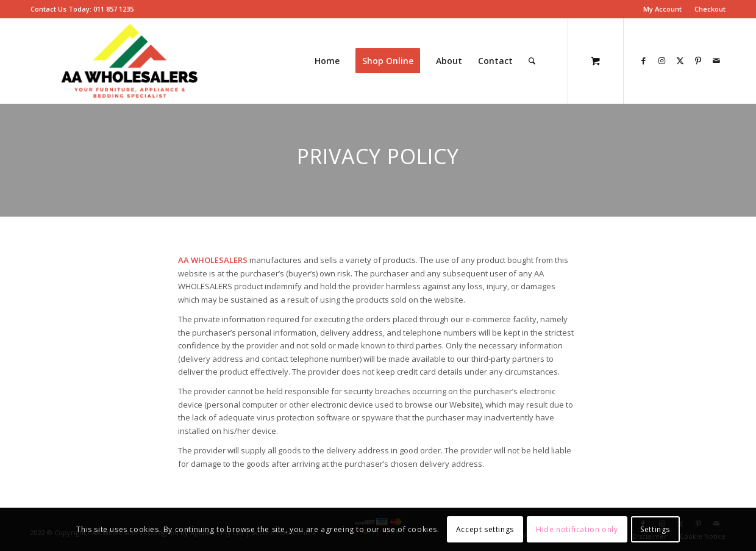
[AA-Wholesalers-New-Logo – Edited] (130, 61)
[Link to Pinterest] (698, 60)
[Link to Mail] (716, 60)
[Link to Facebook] (643, 60)
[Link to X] (680, 60)
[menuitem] (663, 9)
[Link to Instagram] (661, 60)
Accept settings (485, 529)
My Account (662, 9)
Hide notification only (577, 529)
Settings (655, 529)
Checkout (710, 9)
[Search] (532, 61)
